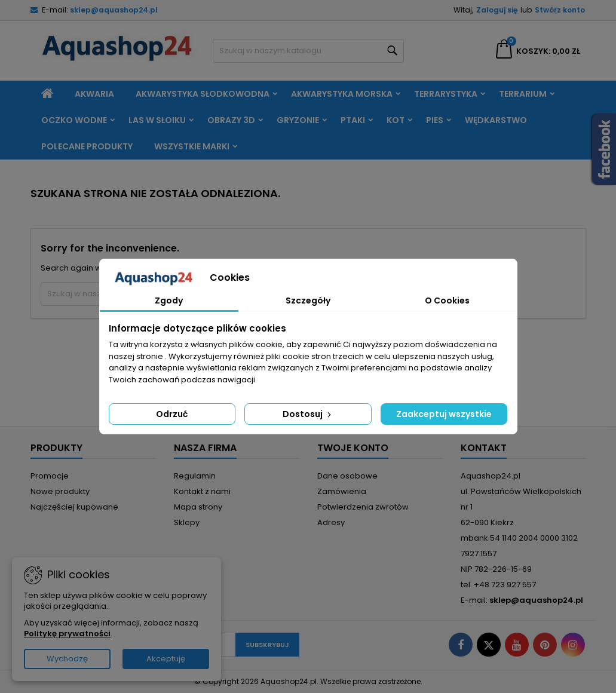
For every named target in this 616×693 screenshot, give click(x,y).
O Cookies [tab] (447, 300)
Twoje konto (353, 448)
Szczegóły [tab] (308, 300)
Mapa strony (198, 507)
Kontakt (484, 448)
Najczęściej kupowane (74, 507)
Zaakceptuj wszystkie (444, 414)
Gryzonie (298, 120)
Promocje (50, 476)
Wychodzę (67, 659)
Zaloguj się (497, 10)
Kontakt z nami (202, 491)
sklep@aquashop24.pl (114, 10)
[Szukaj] (308, 51)
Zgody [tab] (169, 300)
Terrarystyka (446, 94)
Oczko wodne (74, 120)
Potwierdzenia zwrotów (363, 507)
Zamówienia (342, 491)
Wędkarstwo (496, 120)
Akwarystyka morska (342, 94)
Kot (396, 120)
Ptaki (353, 120)
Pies (435, 120)
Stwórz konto (560, 10)
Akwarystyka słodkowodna (203, 94)
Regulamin (195, 476)
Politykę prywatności (67, 634)
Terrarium (523, 94)
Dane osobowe (347, 476)
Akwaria (94, 94)
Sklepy (187, 522)
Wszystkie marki (192, 146)
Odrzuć (172, 414)
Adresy (331, 522)
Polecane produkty (87, 146)
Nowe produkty (60, 491)
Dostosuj (308, 414)
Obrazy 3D (231, 120)
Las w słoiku (157, 120)
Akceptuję (166, 659)
